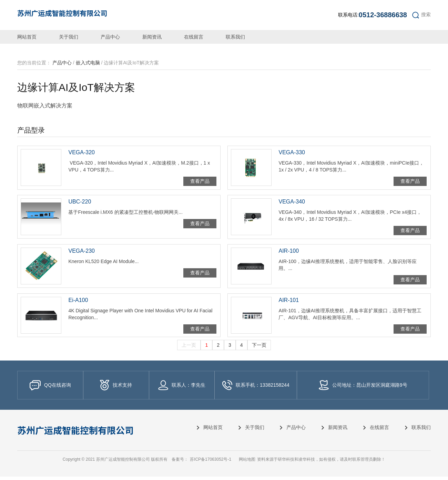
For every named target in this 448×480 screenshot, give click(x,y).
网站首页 (27, 37)
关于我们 (69, 37)
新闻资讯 (152, 37)
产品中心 (110, 37)
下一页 (259, 348)
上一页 (189, 348)
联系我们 (235, 37)
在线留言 (194, 37)
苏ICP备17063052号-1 (211, 463)
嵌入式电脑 (88, 63)
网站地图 (247, 463)
